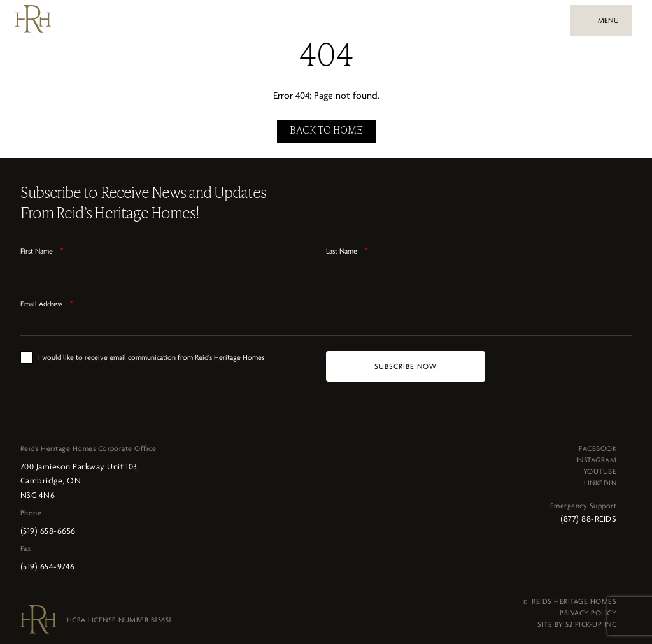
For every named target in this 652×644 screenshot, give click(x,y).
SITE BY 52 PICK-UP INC (577, 620)
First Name (42, 247)
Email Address (47, 300)
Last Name (347, 247)
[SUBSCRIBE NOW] (406, 362)
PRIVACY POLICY (588, 609)
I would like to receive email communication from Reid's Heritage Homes (151, 354)
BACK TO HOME (326, 127)
